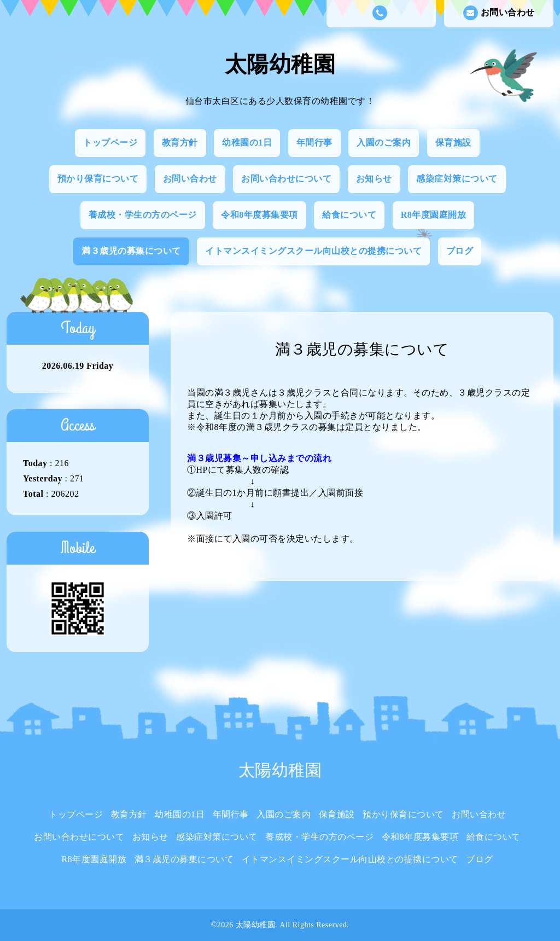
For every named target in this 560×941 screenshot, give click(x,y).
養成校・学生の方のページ (143, 215)
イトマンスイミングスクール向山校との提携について (313, 251)
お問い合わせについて (286, 179)
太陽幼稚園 (280, 64)
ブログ (460, 251)
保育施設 (453, 143)
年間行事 (314, 143)
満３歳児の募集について (131, 251)
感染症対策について (457, 179)
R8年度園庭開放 (434, 215)
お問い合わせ (499, 13)
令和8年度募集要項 (259, 215)
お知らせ (374, 179)
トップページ (110, 143)
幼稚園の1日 (247, 143)
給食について (349, 215)
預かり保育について (98, 179)
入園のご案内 (384, 143)
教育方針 (180, 143)
